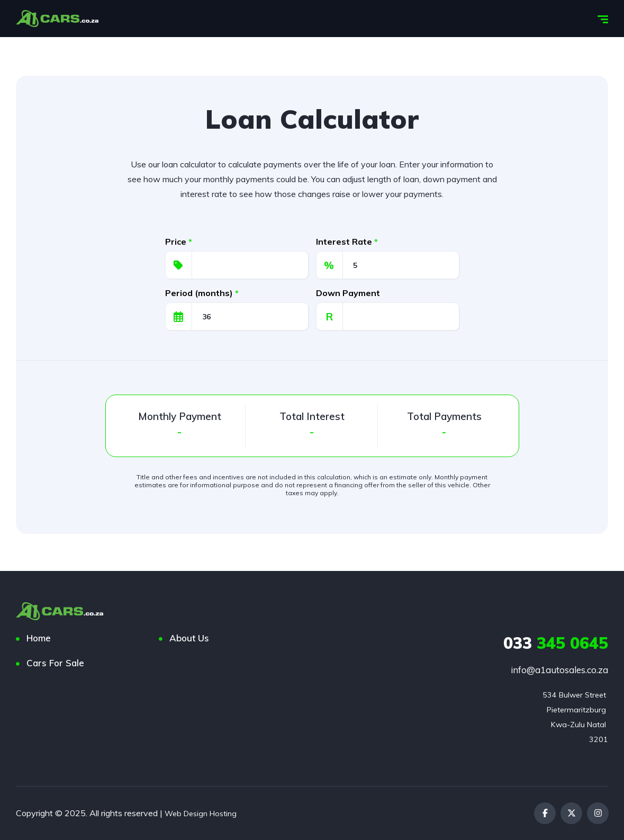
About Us (189, 638)
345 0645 (556, 643)
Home (39, 638)
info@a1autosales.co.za (559, 670)
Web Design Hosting (204, 813)
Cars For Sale (55, 663)
